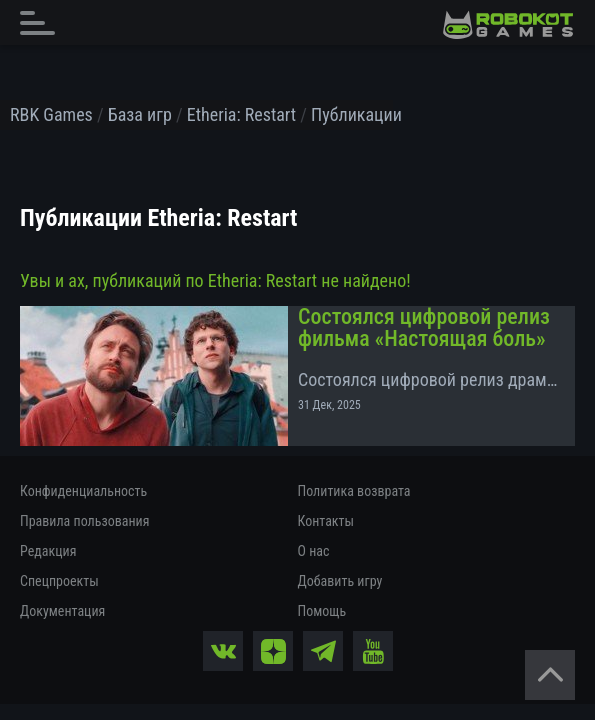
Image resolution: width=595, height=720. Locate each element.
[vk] (223, 651)
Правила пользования (84, 521)
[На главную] (508, 25)
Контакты (326, 521)
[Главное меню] (43, 22)
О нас (314, 551)
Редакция (48, 551)
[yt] (373, 651)
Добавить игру (340, 581)
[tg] (323, 651)
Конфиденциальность (83, 491)
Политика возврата (354, 491)
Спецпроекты (59, 581)
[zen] (273, 651)
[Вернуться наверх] (550, 675)
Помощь (322, 611)
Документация (62, 611)
